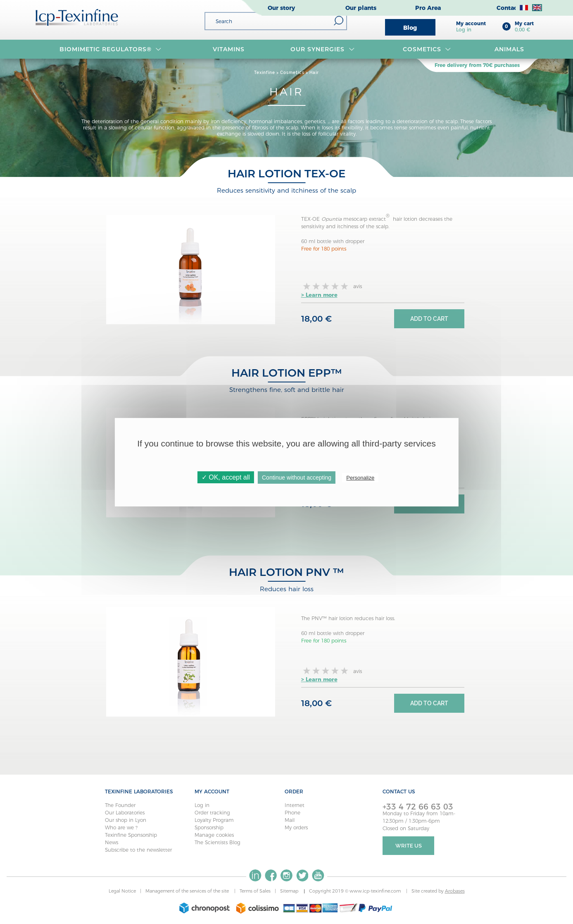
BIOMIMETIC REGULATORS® (111, 49)
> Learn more (319, 295)
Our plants (361, 8)
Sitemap (290, 891)
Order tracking (212, 813)
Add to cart (429, 319)
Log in (202, 805)
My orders (296, 827)
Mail (290, 820)
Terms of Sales (255, 891)
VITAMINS (229, 49)
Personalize (360, 478)
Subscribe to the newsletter (138, 850)
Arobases (455, 891)
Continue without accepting (297, 478)
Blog (410, 28)
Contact (508, 8)
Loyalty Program (214, 820)
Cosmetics (427, 49)
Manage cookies (214, 835)
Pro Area (428, 8)
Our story (281, 8)
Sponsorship (209, 827)
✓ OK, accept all (226, 477)
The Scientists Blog (218, 842)
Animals (509, 49)
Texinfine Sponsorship (131, 835)
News (112, 842)
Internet (295, 805)
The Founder (120, 805)
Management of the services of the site (188, 891)
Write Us (409, 846)
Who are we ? (121, 827)
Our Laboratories (125, 813)
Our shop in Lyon (126, 820)
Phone (292, 813)
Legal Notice (122, 891)
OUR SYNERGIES (322, 49)
